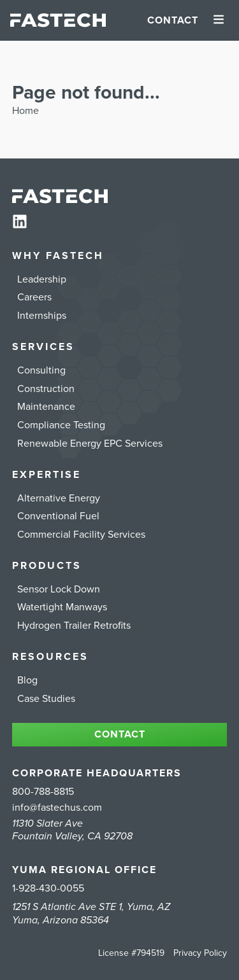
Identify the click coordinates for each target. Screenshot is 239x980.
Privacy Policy (200, 953)
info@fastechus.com (57, 808)
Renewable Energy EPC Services (90, 444)
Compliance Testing (61, 425)
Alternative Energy (59, 498)
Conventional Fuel (58, 516)
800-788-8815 (43, 792)
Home (25, 111)
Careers (34, 297)
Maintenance (46, 407)
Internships (42, 316)
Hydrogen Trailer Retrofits (74, 626)
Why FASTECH (58, 256)
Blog (27, 680)
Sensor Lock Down (59, 589)
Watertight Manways (62, 607)
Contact (173, 20)
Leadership (42, 279)
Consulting (41, 370)
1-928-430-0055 (48, 888)
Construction (46, 389)
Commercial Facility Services (81, 535)
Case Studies (46, 699)
